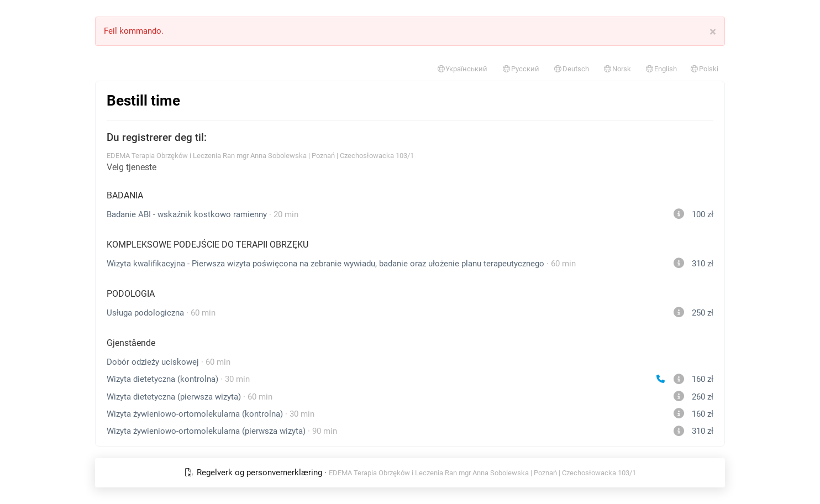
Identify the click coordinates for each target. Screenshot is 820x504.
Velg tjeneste (132, 167)
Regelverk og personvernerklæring (254, 473)
